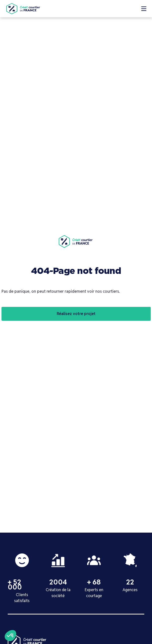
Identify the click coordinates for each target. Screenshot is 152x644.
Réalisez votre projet (76, 314)
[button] (144, 9)
